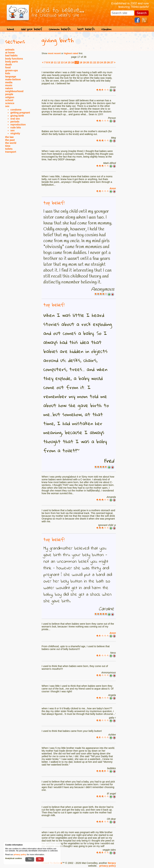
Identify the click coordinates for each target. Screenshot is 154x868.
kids (8, 73)
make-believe (13, 79)
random (106, 29)
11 (55, 62)
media (9, 82)
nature (9, 88)
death (8, 65)
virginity (15, 133)
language (11, 76)
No (40, 859)
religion (10, 97)
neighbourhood (14, 91)
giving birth (17, 116)
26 (108, 62)
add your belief (31, 29)
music (9, 85)
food (8, 67)
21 (91, 62)
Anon (113, 188)
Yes (30, 859)
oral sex (15, 119)
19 (84, 62)
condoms (16, 110)
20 (88, 62)
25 (105, 62)
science (10, 103)
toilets (9, 149)
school (9, 100)
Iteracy (112, 863)
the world (11, 143)
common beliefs (60, 29)
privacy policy (108, 866)
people (9, 94)
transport (11, 152)
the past (10, 140)
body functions (14, 59)
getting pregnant (20, 113)
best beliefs (86, 29)
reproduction (18, 125)
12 (59, 62)
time (8, 146)
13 (62, 62)
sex (7, 106)
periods (15, 122)
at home (10, 53)
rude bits (16, 127)
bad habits (11, 56)
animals (10, 50)
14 (66, 62)
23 (98, 62)
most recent (54, 53)
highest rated (71, 53)
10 (52, 62)
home (10, 29)
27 (112, 62)
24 (101, 62)
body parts (12, 62)
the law (9, 137)
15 (69, 62)
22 (95, 62)
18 (81, 62)
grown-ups (12, 70)
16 (72, 62)
